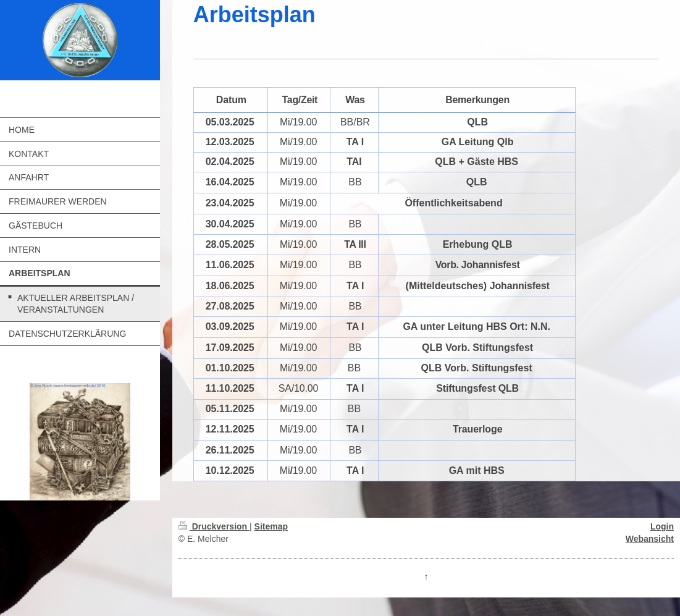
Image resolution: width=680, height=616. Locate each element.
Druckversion (214, 526)
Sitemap (271, 526)
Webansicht (650, 539)
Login (662, 526)
